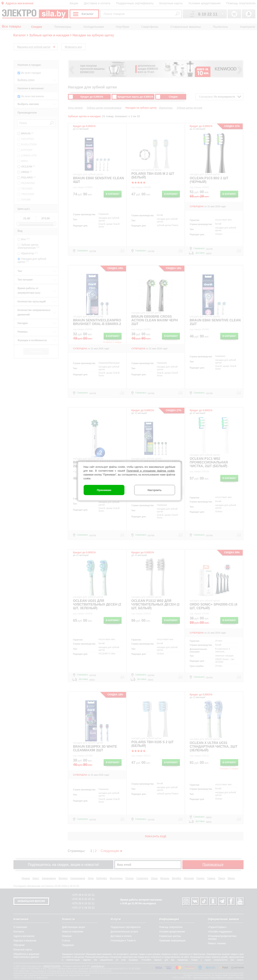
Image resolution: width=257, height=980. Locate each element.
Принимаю (104, 490)
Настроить (155, 490)
